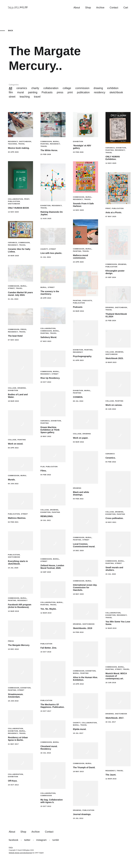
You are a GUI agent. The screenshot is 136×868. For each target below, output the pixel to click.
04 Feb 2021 (13, 522)
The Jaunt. (111, 775)
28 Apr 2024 (46, 298)
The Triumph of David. (84, 767)
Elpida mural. (80, 729)
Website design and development (21, 853)
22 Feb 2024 (111, 321)
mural (20, 92)
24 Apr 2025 (78, 262)
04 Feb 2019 (78, 632)
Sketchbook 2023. (114, 358)
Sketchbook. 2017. (115, 718)
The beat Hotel (15, 336)
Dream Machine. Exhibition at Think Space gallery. (50, 430)
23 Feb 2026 (46, 154)
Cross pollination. (114, 518)
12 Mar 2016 (111, 779)
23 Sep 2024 (111, 277)
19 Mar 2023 (111, 362)
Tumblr (56, 840)
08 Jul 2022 (78, 401)
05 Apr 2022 (13, 448)
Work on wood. (16, 444)
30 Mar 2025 (13, 256)
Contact (114, 8)
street (12, 97)
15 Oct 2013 (13, 785)
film (11, 92)
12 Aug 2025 (46, 219)
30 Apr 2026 (13, 152)
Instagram (41, 840)
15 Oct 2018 (46, 652)
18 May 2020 (78, 594)
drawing (98, 88)
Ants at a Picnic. (114, 212)
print (70, 92)
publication (83, 92)
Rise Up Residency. (50, 378)
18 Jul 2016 (46, 753)
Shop (88, 8)
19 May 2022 (46, 436)
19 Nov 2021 (111, 522)
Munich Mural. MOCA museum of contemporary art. (116, 676)
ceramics (22, 88)
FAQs (11, 847)
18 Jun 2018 (111, 683)
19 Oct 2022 (46, 382)
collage (67, 88)
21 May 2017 (13, 744)
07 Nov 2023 (46, 341)
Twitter (27, 840)
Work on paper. (81, 438)
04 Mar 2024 (78, 311)
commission (82, 88)
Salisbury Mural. (49, 337)
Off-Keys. (13, 781)
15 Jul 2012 (78, 818)
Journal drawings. (82, 814)
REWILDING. (47, 516)
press (60, 92)
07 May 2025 (111, 216)
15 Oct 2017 (46, 711)
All (11, 88)
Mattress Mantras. (17, 518)
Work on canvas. (114, 405)
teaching (25, 97)
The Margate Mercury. (19, 645)
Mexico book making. (19, 148)
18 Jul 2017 (111, 722)
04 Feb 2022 (111, 462)
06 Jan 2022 (13, 484)
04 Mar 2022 (78, 442)
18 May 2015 (78, 772)
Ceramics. (111, 458)
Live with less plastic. (51, 253)
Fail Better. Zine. (49, 648)
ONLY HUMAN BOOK (19, 208)
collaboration (51, 88)
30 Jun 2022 (111, 409)
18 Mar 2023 (13, 401)
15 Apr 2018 (78, 684)
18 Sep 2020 (46, 572)
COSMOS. (78, 397)
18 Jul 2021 (46, 520)
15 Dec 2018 (13, 649)
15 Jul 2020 (13, 568)
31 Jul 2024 (46, 257)
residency (100, 92)
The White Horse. (49, 150)
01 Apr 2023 (78, 360)
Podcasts (47, 92)
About (77, 8)
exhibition (113, 88)
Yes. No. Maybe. (49, 609)
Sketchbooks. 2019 (83, 628)
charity (35, 88)
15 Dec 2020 (78, 551)
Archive (100, 8)
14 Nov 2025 (111, 163)
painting (33, 92)
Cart (126, 8)
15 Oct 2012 (46, 806)
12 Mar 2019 (13, 611)
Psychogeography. (82, 356)
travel (37, 97)
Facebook (14, 840)
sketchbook (116, 92)
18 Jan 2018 (13, 701)
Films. (44, 471)
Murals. (12, 480)
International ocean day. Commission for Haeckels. (85, 587)
